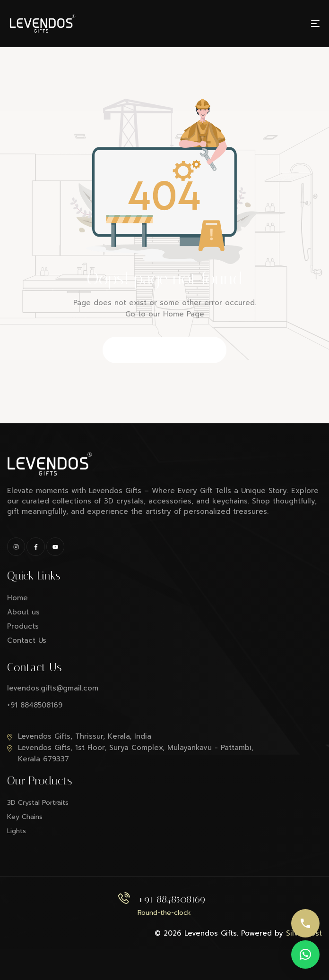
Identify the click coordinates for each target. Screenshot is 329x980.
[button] (305, 954)
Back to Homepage (165, 350)
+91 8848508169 (171, 899)
